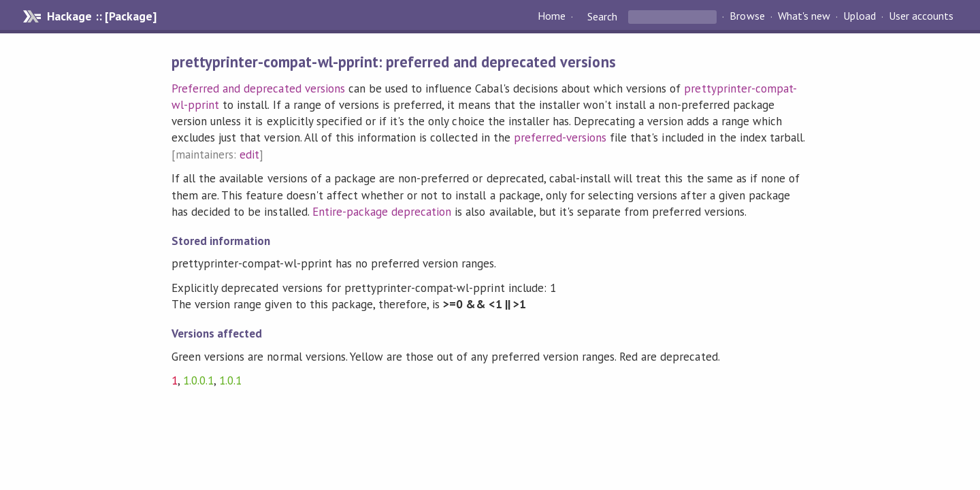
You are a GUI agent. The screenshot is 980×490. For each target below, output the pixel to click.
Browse (747, 16)
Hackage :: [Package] (101, 16)
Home (552, 16)
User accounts (921, 16)
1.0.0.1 (198, 380)
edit (249, 154)
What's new (804, 16)
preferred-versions (560, 137)
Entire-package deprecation (382, 212)
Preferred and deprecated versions (258, 88)
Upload (860, 16)
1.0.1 (230, 380)
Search (602, 16)
